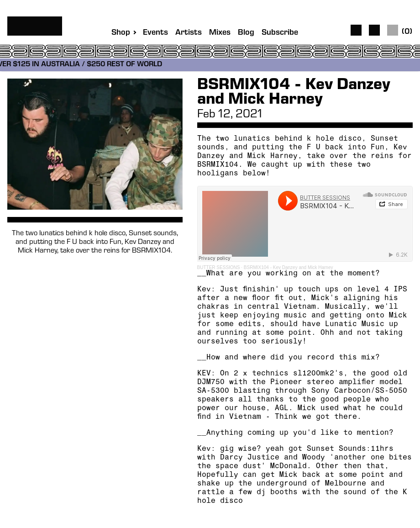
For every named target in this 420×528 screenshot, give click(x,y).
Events (155, 33)
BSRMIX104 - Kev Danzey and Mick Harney (289, 267)
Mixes (220, 33)
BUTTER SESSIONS (219, 267)
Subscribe (280, 33)
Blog (246, 33)
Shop (121, 33)
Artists (189, 33)
